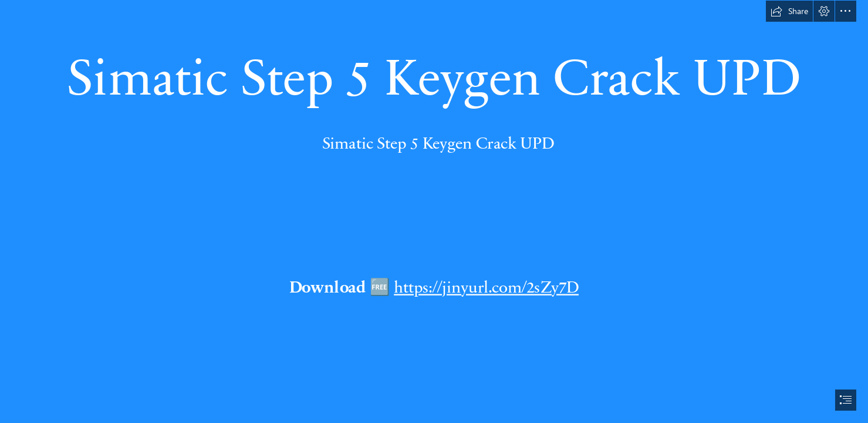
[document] (434, 211)
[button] (789, 11)
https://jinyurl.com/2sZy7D (486, 286)
